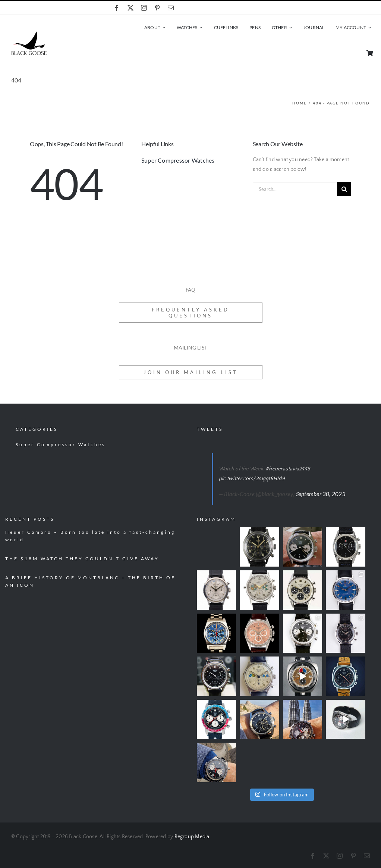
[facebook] (117, 8)
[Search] (344, 189)
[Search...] (295, 189)
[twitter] (130, 8)
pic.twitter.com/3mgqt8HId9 (252, 479)
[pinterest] (157, 8)
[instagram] (144, 8)
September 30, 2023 (321, 494)
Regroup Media (192, 837)
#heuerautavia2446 (288, 469)
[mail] (171, 8)
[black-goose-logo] (29, 34)
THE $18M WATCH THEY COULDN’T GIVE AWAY (82, 559)
